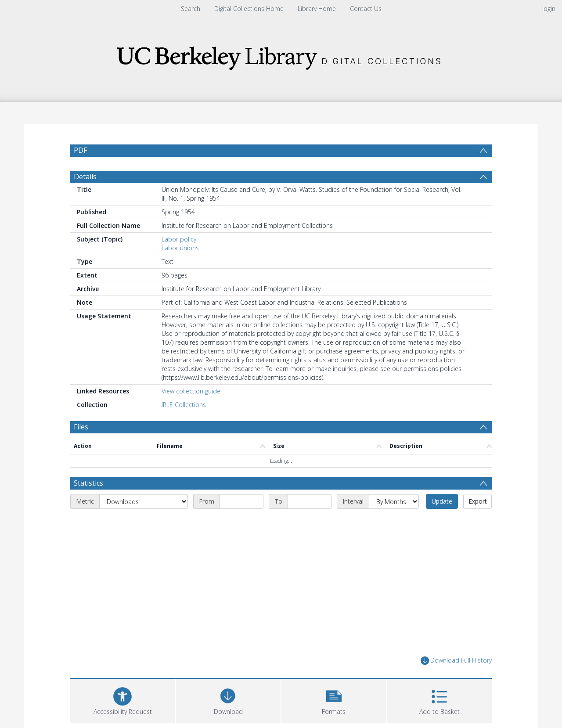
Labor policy (179, 260)
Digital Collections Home (249, 9)
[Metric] (144, 523)
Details (85, 198)
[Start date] (241, 523)
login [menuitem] (549, 9)
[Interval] (394, 523)
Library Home (317, 9)
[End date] (310, 523)
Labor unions (180, 269)
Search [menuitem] (191, 9)
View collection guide (191, 412)
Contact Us (366, 9)
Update (442, 522)
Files (81, 448)
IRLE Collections (184, 426)
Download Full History (456, 682)
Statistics (88, 504)
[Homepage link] (281, 56)
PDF (80, 150)
